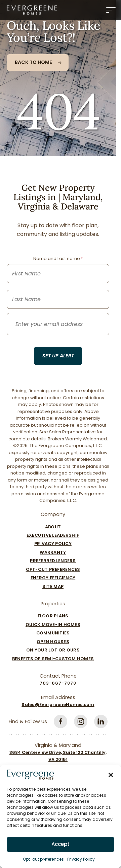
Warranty (53, 552)
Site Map (53, 586)
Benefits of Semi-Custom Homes (53, 659)
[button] (111, 775)
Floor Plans (53, 616)
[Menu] (111, 10)
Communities (53, 633)
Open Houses (53, 642)
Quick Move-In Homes (53, 625)
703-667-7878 (58, 683)
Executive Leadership (53, 535)
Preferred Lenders (53, 561)
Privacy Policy (81, 859)
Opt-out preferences (43, 859)
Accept (61, 844)
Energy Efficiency (53, 578)
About (53, 527)
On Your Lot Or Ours (53, 650)
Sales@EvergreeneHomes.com (58, 705)
